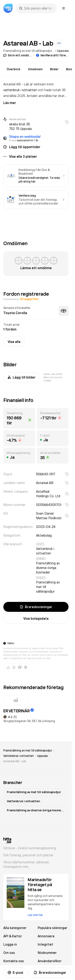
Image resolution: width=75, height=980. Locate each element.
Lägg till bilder (22, 377)
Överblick (14, 69)
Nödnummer (47, 953)
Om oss (9, 953)
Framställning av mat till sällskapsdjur (28, 51)
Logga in (10, 944)
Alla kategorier (15, 928)
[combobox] (38, 8)
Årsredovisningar (50, 973)
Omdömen (35, 69)
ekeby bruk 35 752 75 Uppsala (20, 126)
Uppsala (63, 51)
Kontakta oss (14, 961)
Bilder (54, 69)
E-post (16, 973)
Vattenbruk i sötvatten (19, 756)
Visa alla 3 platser (23, 156)
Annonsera (46, 936)
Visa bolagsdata (36, 618)
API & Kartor (13, 936)
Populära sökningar (52, 928)
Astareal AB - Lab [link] (15, 761)
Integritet (45, 944)
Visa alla (14, 342)
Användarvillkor (50, 961)
